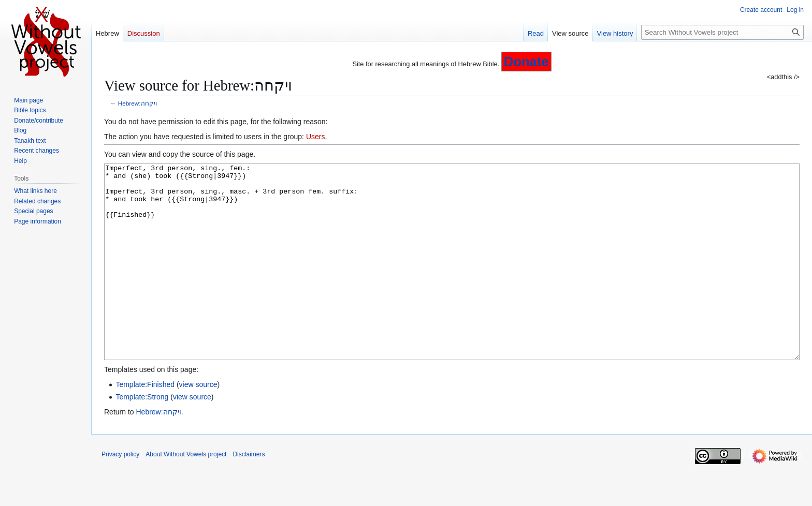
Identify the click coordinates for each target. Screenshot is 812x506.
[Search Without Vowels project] (722, 32)
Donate (526, 62)
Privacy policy (120, 493)
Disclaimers (249, 493)
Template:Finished (145, 423)
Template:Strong (142, 436)
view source (198, 423)
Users (316, 137)
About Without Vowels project (186, 493)
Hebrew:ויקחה (137, 103)
